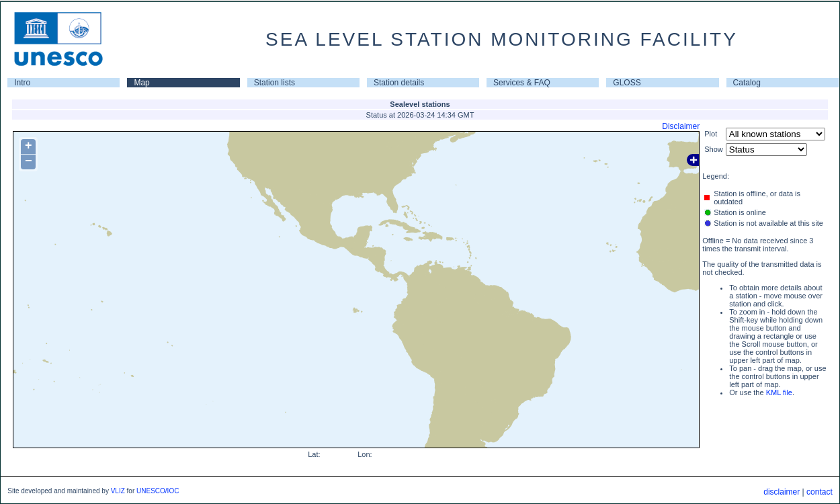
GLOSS (627, 83)
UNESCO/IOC (158, 491)
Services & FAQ (522, 83)
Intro (22, 83)
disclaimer (782, 492)
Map (141, 83)
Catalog (747, 83)
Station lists (275, 83)
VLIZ (118, 491)
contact (820, 492)
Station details (399, 83)
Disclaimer (681, 126)
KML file (779, 392)
